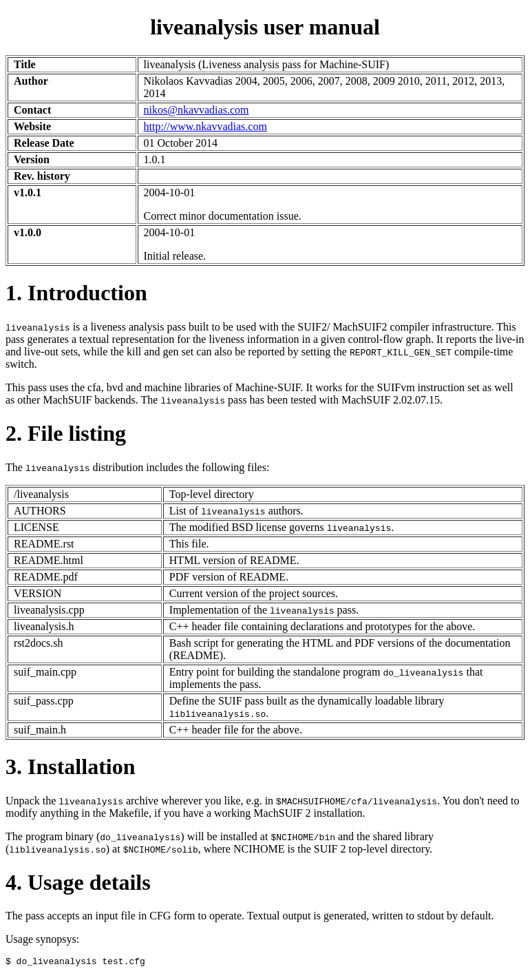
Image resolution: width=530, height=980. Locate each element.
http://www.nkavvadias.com (205, 126)
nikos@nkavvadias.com (197, 110)
